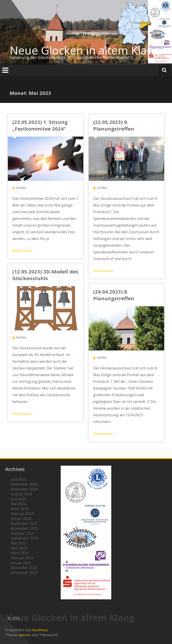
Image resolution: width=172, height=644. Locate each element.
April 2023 (19, 548)
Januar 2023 (21, 563)
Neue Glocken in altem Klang (85, 50)
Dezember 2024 (24, 484)
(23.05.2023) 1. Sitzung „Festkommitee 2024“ (40, 125)
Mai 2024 (18, 504)
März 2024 (20, 509)
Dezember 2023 (24, 523)
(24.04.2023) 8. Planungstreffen (114, 295)
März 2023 (20, 553)
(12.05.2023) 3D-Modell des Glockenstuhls (45, 275)
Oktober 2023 (22, 533)
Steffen (21, 188)
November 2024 (24, 489)
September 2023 (25, 538)
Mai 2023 (18, 543)
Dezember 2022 (24, 568)
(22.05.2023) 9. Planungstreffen (114, 125)
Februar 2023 (22, 558)
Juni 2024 (18, 499)
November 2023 (24, 528)
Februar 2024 (22, 514)
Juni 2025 (18, 479)
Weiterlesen (22, 251)
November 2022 (24, 573)
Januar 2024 (21, 519)
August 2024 (21, 494)
